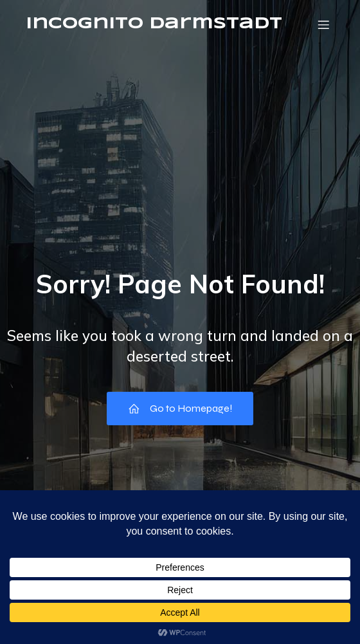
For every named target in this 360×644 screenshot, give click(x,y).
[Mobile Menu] (323, 24)
